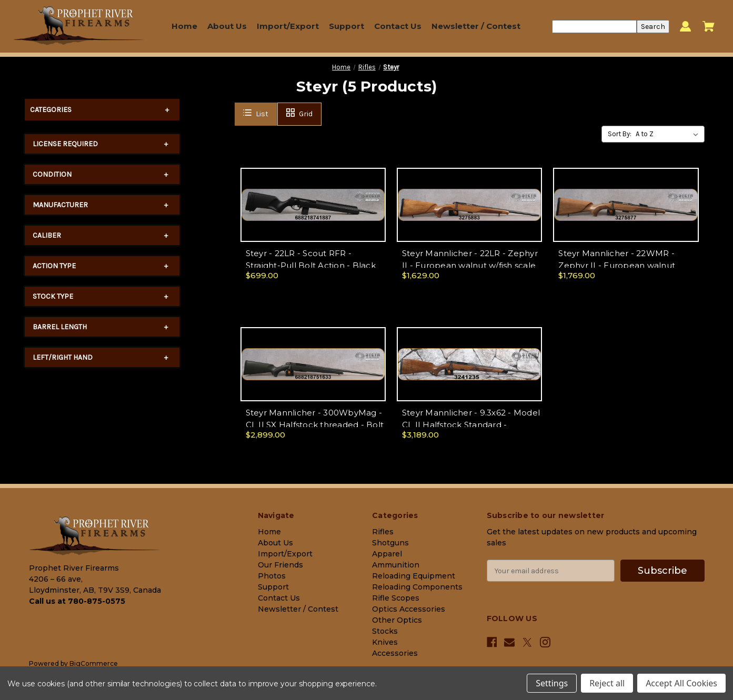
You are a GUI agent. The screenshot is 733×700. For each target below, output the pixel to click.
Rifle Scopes (396, 598)
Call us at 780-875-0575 (77, 601)
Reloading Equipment (414, 576)
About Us (227, 26)
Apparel (387, 554)
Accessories (395, 653)
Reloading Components (417, 587)
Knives (385, 642)
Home (184, 26)
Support (347, 26)
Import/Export (288, 26)
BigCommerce (94, 663)
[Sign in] (685, 27)
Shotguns (390, 543)
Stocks (385, 631)
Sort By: (620, 134)
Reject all (607, 683)
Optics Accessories (409, 609)
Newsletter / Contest (476, 26)
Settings (552, 683)
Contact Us (398, 26)
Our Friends (280, 565)
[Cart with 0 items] (709, 26)
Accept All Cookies (681, 683)
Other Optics (397, 620)
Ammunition (396, 565)
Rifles (383, 532)
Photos (272, 576)
